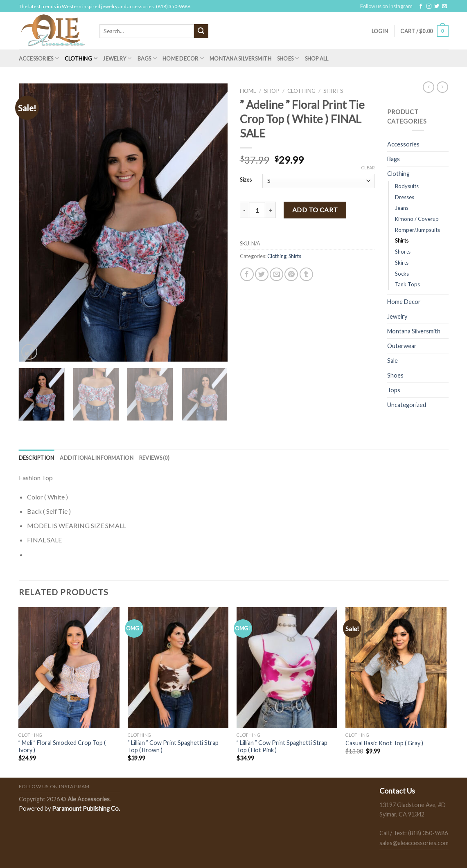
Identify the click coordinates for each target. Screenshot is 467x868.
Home (248, 91)
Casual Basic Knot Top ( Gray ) (384, 743)
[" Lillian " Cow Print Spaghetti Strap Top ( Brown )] (178, 668)
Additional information (97, 458)
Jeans (402, 208)
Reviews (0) (154, 458)
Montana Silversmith (240, 58)
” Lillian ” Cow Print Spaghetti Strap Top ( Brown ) (173, 747)
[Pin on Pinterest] (291, 274)
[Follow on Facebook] (421, 7)
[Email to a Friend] (276, 274)
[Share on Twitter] (262, 274)
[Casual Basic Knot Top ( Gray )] (396, 668)
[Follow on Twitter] (437, 7)
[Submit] (201, 31)
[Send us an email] (444, 7)
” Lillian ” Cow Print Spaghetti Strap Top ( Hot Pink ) (282, 747)
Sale (393, 361)
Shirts (333, 91)
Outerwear (402, 346)
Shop (272, 91)
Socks (402, 274)
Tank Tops (407, 284)
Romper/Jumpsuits (417, 230)
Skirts (402, 263)
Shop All (317, 58)
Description (37, 458)
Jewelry (117, 58)
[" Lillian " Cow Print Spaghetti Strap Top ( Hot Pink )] (287, 668)
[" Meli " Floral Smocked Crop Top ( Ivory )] (69, 668)
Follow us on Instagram (386, 6)
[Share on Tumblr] (306, 274)
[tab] (37, 458)
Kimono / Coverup (417, 219)
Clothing (81, 58)
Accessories (39, 58)
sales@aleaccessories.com (414, 843)
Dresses (405, 197)
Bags (147, 58)
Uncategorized (407, 405)
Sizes (246, 180)
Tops (394, 390)
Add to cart (315, 210)
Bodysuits (407, 186)
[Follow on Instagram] (429, 7)
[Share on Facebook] (247, 274)
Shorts (403, 252)
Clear (368, 168)
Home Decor (183, 58)
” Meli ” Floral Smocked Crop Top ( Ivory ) (62, 747)
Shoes (288, 58)
